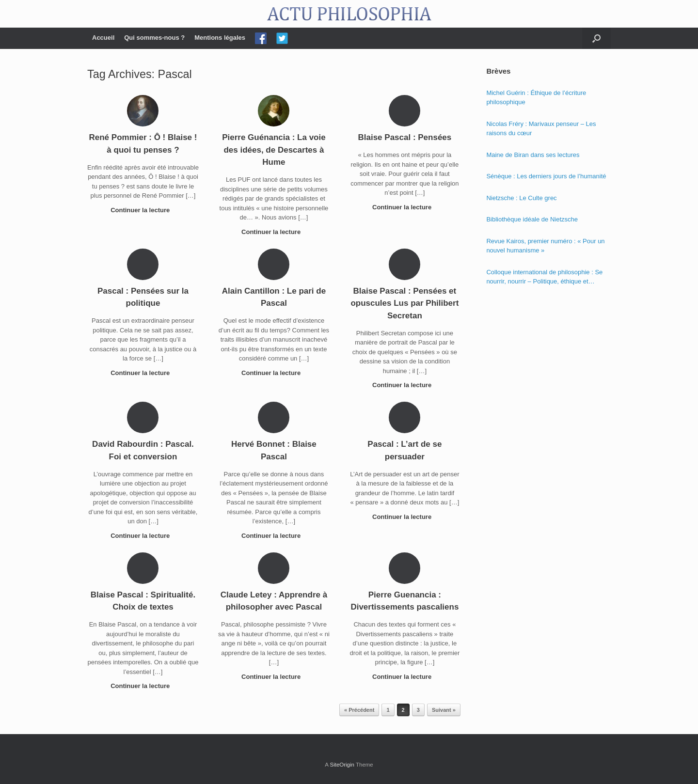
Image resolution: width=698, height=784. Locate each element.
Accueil (103, 38)
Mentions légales (220, 38)
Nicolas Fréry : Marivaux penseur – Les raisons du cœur (541, 129)
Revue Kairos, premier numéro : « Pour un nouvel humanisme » (545, 246)
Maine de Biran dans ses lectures (533, 155)
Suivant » (444, 710)
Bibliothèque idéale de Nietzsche (532, 219)
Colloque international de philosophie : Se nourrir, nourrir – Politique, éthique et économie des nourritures (544, 277)
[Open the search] (596, 38)
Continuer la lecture (143, 210)
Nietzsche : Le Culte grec (521, 198)
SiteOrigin (342, 765)
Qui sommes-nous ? (154, 38)
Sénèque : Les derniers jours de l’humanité (546, 176)
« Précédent (359, 710)
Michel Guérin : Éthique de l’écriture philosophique (536, 98)
